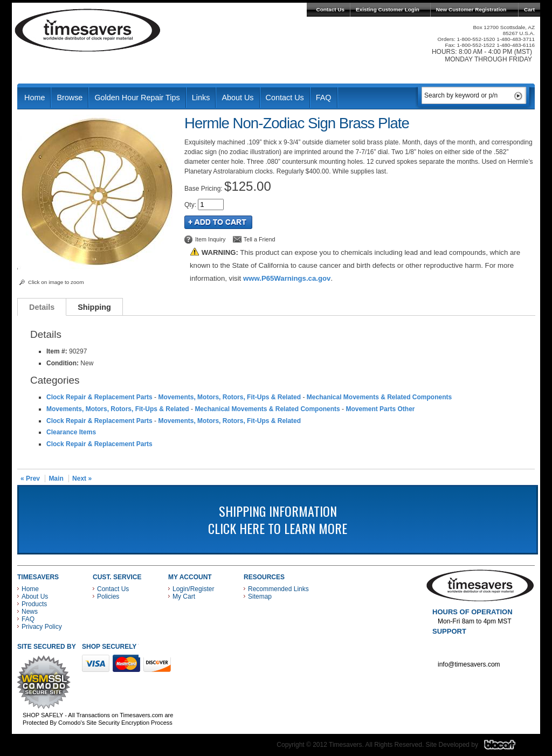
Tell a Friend (260, 239)
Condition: (63, 363)
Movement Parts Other (380, 409)
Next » (82, 478)
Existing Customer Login (388, 9)
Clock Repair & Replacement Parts (99, 397)
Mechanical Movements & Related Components (379, 397)
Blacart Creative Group (506, 747)
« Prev (30, 478)
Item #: (58, 351)
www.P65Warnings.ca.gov (287, 278)
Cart (529, 9)
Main (56, 478)
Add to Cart (218, 222)
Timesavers (88, 30)
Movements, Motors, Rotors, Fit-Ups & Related (229, 397)
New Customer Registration (471, 9)
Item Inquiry (210, 239)
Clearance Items (71, 432)
